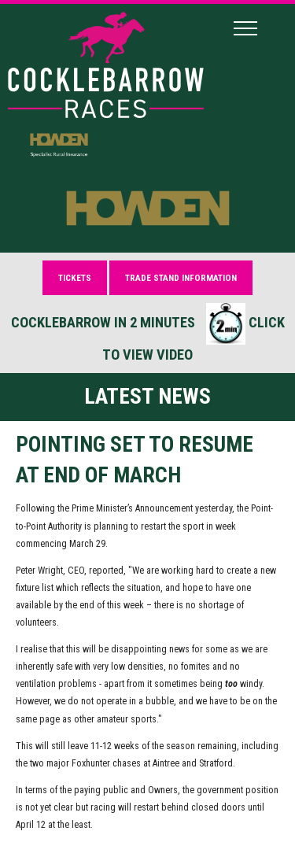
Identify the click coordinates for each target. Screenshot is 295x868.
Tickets (75, 278)
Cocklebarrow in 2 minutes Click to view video (148, 333)
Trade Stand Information (181, 278)
